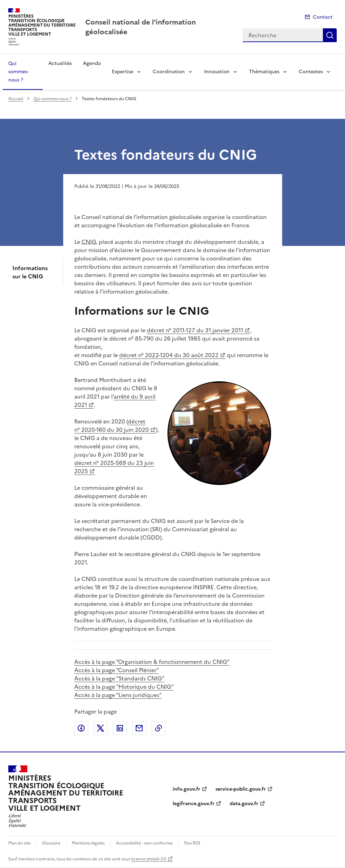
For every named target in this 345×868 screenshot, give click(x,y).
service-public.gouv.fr (241, 789)
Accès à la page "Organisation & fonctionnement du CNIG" (152, 662)
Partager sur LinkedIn (120, 728)
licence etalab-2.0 (149, 859)
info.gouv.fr (186, 789)
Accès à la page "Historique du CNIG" (124, 687)
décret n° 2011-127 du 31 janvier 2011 (195, 330)
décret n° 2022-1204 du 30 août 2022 (169, 355)
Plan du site (20, 843)
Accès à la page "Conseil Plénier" (117, 670)
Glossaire (51, 843)
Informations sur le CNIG (30, 272)
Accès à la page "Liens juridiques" (118, 695)
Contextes (311, 72)
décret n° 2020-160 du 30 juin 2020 (112, 426)
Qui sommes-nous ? (18, 72)
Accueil (16, 99)
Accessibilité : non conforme (144, 843)
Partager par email (139, 728)
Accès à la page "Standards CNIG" (119, 678)
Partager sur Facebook (81, 728)
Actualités (60, 63)
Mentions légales (88, 843)
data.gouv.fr (244, 804)
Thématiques (264, 72)
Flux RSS (192, 843)
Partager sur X (100, 728)
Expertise (123, 72)
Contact (323, 17)
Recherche (330, 35)
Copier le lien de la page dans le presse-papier (159, 728)
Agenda (92, 63)
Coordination (169, 72)
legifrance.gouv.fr (194, 804)
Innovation (217, 72)
